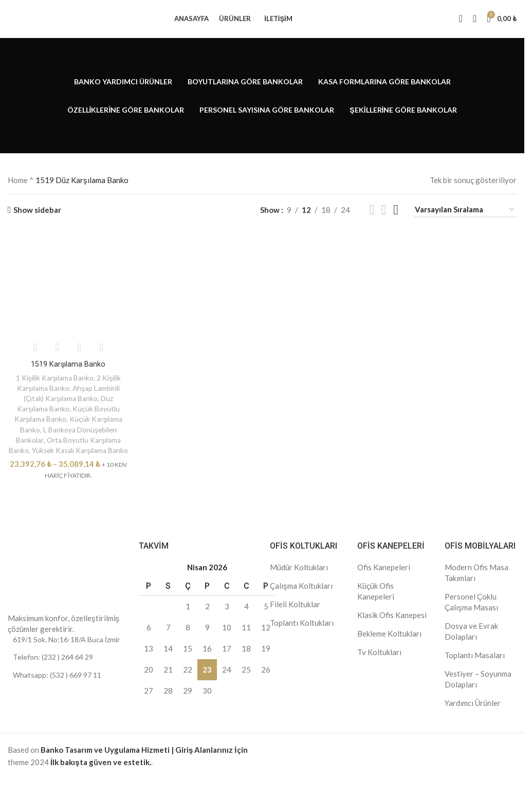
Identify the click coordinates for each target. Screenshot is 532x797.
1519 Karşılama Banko (67, 371)
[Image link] (39, 598)
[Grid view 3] (384, 219)
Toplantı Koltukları (302, 640)
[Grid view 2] (372, 219)
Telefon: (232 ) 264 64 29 (53, 674)
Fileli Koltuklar (295, 621)
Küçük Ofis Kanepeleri (376, 608)
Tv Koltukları (379, 669)
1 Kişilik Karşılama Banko (54, 385)
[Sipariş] (465, 219)
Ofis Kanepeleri (384, 584)
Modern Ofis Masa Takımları (476, 590)
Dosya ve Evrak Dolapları (471, 648)
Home (18, 189)
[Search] (461, 23)
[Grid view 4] (396, 219)
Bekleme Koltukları (389, 650)
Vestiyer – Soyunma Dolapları (478, 696)
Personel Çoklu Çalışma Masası (471, 619)
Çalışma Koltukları (301, 603)
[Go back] (21, 104)
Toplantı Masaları (475, 672)
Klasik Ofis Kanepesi (392, 632)
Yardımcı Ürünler (473, 720)
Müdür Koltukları (299, 584)
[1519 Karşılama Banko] (68, 302)
